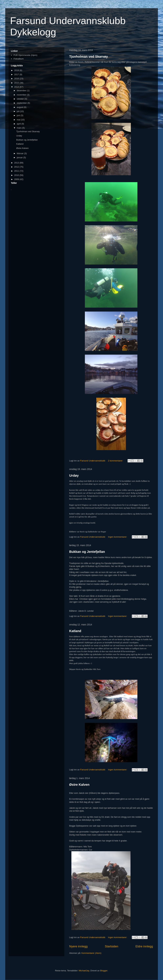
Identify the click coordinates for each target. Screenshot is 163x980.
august (20, 107)
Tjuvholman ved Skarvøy (89, 57)
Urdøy (74, 476)
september (22, 103)
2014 (17, 87)
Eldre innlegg (144, 946)
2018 (17, 70)
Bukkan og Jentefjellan (87, 552)
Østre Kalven (79, 785)
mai (19, 120)
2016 (17, 79)
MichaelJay (84, 971)
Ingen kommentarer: (118, 537)
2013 (17, 163)
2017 (17, 74)
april (19, 124)
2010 (17, 175)
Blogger (104, 971)
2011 (17, 171)
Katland (75, 631)
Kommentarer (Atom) (91, 953)
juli (18, 111)
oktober (21, 99)
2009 (17, 179)
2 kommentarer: (116, 461)
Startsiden (112, 946)
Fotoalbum (19, 59)
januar (20, 157)
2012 (17, 167)
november (22, 95)
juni (19, 115)
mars (19, 128)
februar (20, 153)
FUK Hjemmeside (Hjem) (25, 55)
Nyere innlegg (78, 946)
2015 (17, 83)
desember (22, 90)
